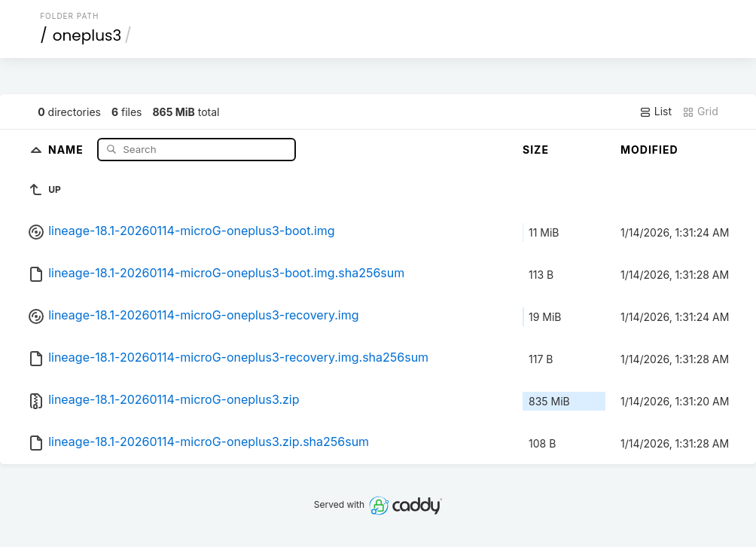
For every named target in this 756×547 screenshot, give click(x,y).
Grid (700, 112)
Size (536, 150)
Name (67, 149)
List (655, 112)
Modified (649, 150)
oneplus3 (87, 35)
